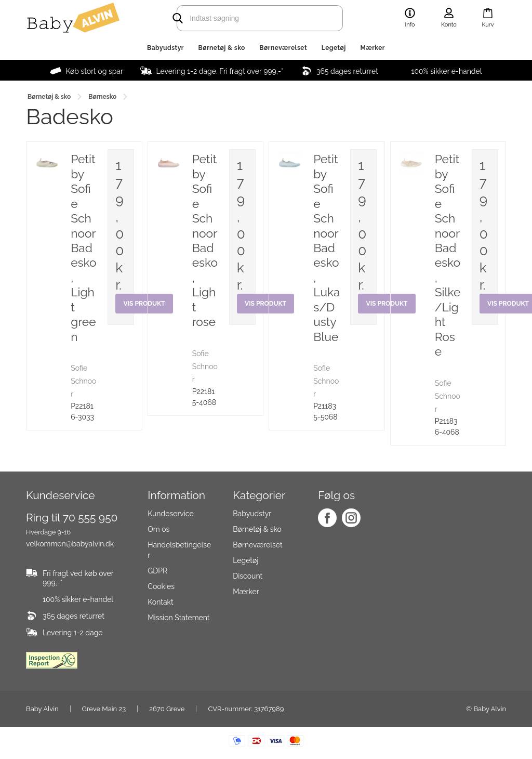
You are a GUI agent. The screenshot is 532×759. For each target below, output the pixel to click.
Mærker (373, 48)
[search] (245, 18)
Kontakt (160, 602)
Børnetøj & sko (222, 48)
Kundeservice (170, 514)
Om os (158, 529)
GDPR (157, 571)
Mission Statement (178, 618)
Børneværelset (283, 48)
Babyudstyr (165, 48)
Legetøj (334, 48)
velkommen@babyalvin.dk (70, 544)
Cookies (161, 586)
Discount (248, 576)
